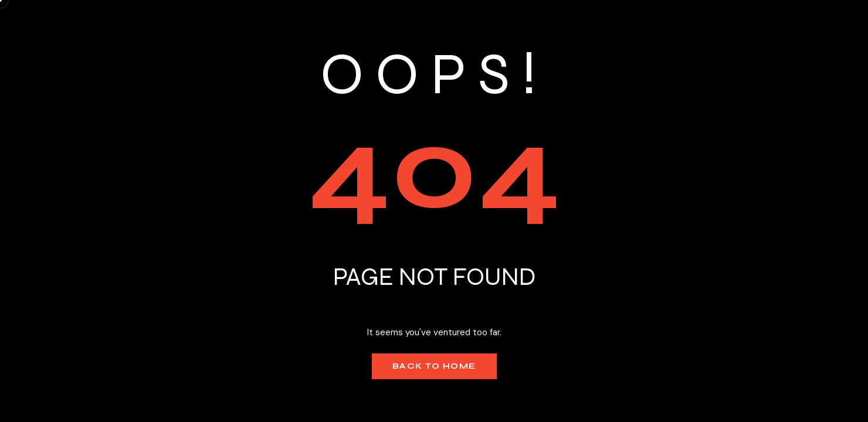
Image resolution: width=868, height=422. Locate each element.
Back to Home (434, 366)
